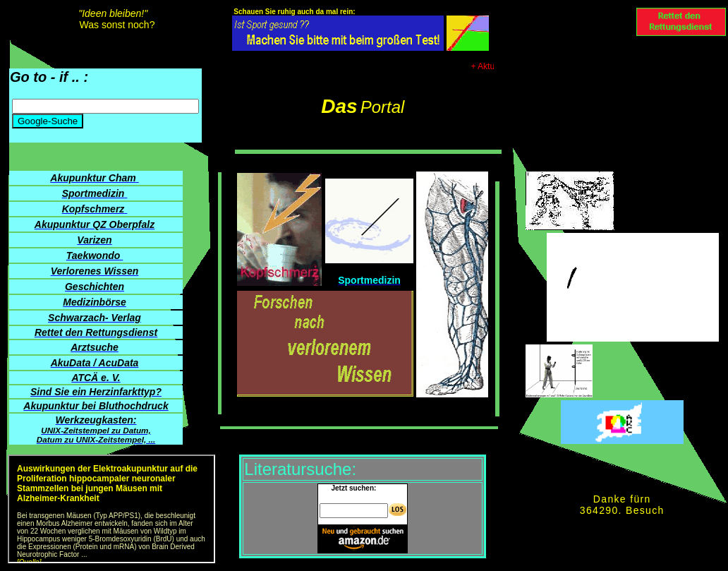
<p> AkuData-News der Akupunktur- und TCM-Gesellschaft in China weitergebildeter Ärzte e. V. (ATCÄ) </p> (111, 509)
